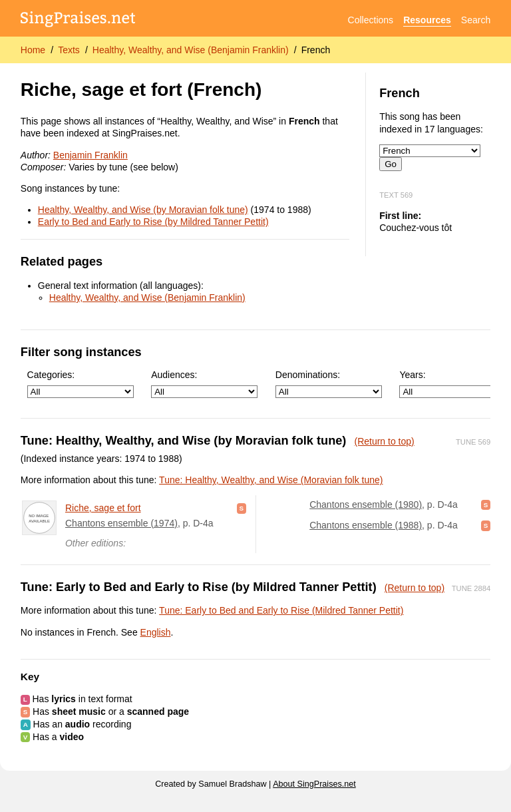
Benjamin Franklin (90, 155)
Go (391, 164)
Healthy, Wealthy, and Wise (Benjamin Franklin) (191, 50)
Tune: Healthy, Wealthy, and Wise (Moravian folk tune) (271, 480)
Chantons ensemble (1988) (366, 525)
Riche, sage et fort (103, 508)
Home (33, 50)
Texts (69, 50)
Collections (371, 20)
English (156, 632)
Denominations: (329, 384)
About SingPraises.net (314, 784)
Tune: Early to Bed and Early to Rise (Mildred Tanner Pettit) (281, 610)
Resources (427, 20)
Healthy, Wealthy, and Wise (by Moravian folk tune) (143, 210)
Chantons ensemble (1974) (121, 523)
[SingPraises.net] (78, 20)
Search (476, 20)
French (316, 50)
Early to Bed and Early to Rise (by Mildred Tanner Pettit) (153, 222)
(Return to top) (384, 441)
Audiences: (204, 384)
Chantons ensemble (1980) (366, 505)
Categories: (81, 384)
